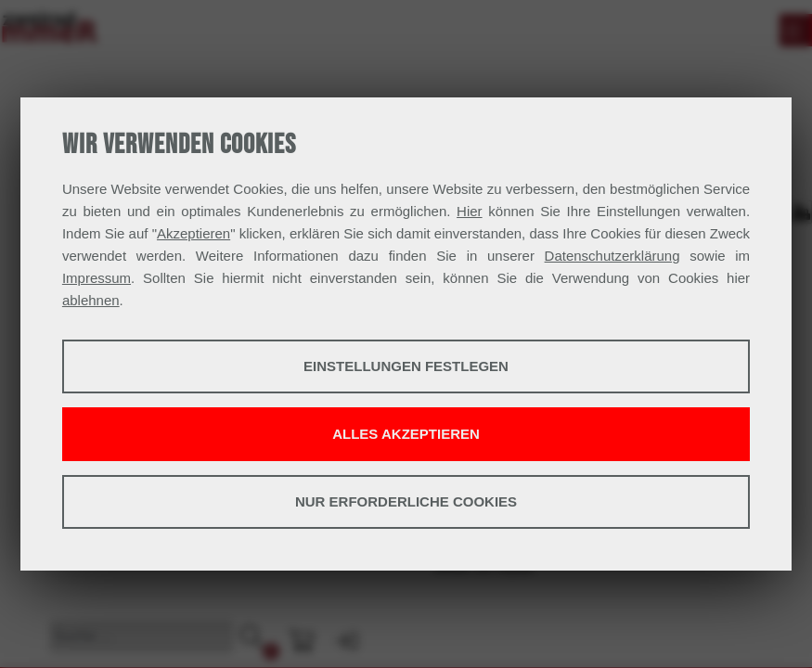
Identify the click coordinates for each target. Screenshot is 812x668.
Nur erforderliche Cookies (406, 501)
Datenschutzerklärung (612, 256)
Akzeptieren (193, 233)
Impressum (97, 278)
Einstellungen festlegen (406, 366)
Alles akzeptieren (406, 434)
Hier (470, 211)
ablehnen (91, 300)
